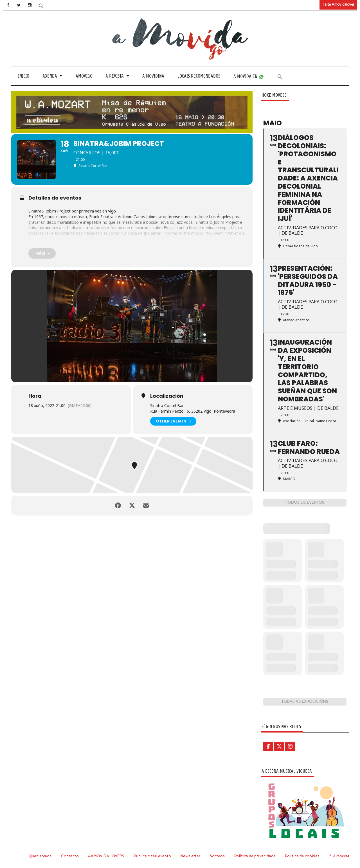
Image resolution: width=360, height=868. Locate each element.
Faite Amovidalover (338, 4)
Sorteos (217, 856)
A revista (115, 76)
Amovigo (84, 76)
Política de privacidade (255, 856)
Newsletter (190, 856)
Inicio (24, 76)
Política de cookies (302, 856)
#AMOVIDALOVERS (106, 856)
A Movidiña (153, 76)
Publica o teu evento (152, 856)
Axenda (50, 76)
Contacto (70, 856)
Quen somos (40, 856)
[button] (41, 5)
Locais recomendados (199, 76)
